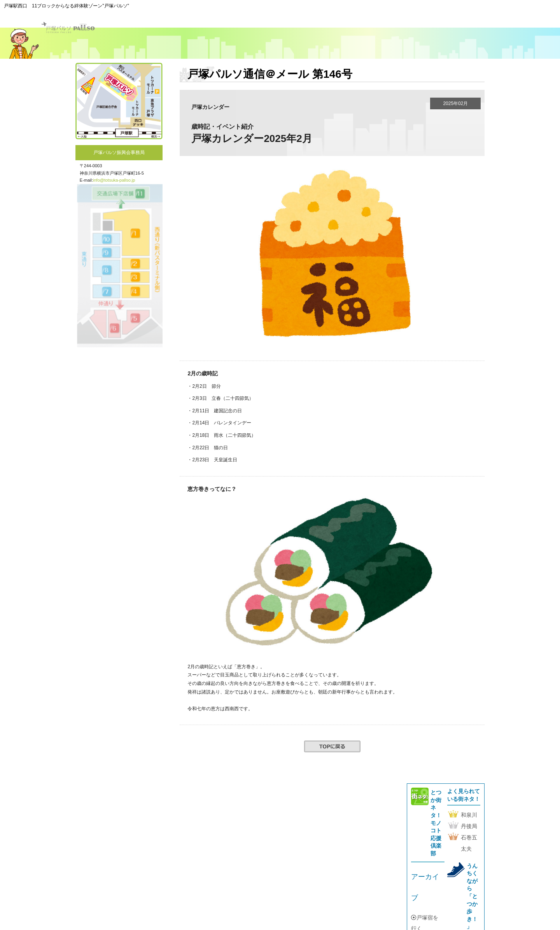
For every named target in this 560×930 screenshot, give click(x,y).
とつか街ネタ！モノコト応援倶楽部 (436, 823)
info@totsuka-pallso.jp (114, 180)
